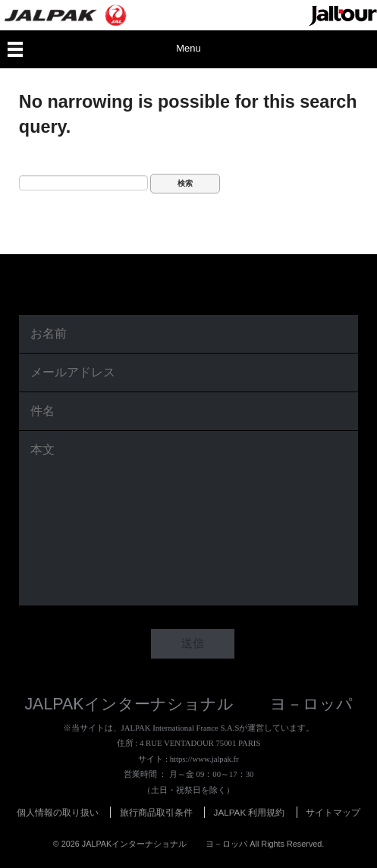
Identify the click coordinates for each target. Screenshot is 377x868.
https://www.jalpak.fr (204, 759)
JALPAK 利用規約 (250, 812)
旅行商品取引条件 (156, 812)
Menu (188, 48)
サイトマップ (333, 812)
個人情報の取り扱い (58, 812)
